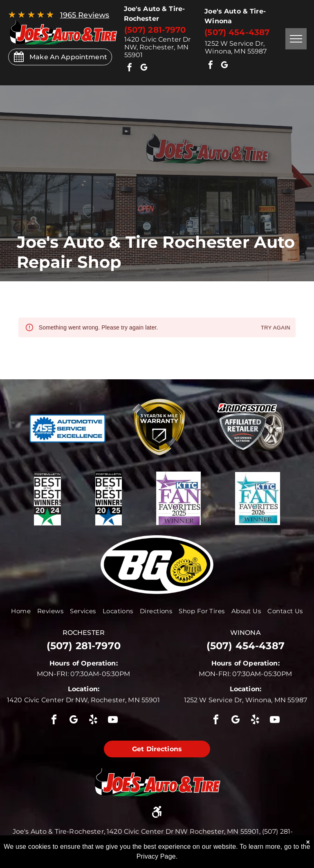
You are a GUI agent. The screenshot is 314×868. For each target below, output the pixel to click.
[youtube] (113, 721)
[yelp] (93, 721)
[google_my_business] (144, 68)
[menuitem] (21, 611)
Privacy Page (156, 856)
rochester (84, 633)
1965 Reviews (85, 15)
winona (246, 633)
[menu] (296, 39)
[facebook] (130, 68)
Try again (276, 328)
